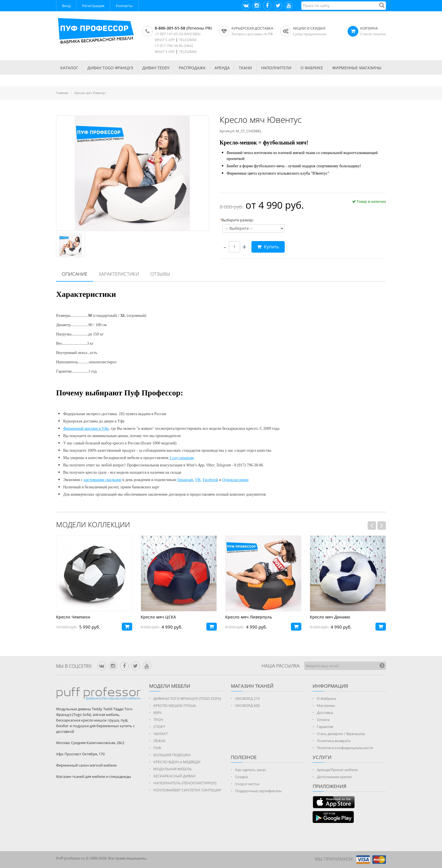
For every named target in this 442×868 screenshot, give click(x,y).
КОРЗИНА (369, 28)
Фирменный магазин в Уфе (86, 429)
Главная (62, 93)
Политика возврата (334, 741)
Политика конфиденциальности (345, 748)
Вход (66, 6)
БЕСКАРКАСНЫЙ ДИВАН (174, 776)
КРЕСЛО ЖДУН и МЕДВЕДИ (177, 762)
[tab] (75, 274)
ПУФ (157, 748)
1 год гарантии (182, 458)
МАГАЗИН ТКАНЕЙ (252, 686)
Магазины (326, 705)
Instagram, (186, 480)
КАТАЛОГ (69, 68)
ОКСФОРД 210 (247, 698)
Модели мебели (170, 686)
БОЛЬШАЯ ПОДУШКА (172, 755)
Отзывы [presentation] (160, 274)
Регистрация (93, 6)
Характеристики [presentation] (119, 274)
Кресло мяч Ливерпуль (249, 617)
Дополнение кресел (334, 777)
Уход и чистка (247, 784)
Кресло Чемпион (73, 617)
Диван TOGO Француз (110, 68)
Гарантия (325, 727)
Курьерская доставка (252, 28)
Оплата (323, 720)
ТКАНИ (245, 68)
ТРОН (158, 720)
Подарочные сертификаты (258, 791)
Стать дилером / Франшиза (341, 734)
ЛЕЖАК (159, 741)
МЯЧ (157, 713)
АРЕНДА (222, 68)
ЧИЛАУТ (161, 734)
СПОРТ (159, 727)
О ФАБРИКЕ (312, 68)
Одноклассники (235, 480)
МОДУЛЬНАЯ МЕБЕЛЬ (173, 769)
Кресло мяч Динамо (330, 617)
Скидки (241, 777)
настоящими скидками (103, 480)
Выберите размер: (237, 220)
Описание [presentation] (75, 274)
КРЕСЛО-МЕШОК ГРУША (175, 705)
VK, (198, 480)
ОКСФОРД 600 (247, 705)
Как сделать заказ (250, 770)
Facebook (210, 480)
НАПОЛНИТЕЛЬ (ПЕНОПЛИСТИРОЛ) (185, 783)
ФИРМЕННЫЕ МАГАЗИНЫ (357, 68)
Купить (268, 247)
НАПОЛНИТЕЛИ (276, 68)
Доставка (325, 713)
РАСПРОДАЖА (192, 68)
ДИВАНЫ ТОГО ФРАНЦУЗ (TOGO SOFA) (187, 698)
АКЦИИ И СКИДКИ (309, 28)
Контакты (124, 6)
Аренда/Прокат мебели (337, 770)
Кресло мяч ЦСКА (158, 617)
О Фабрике (326, 698)
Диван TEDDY (156, 68)
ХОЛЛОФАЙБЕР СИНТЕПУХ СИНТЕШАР (187, 790)
